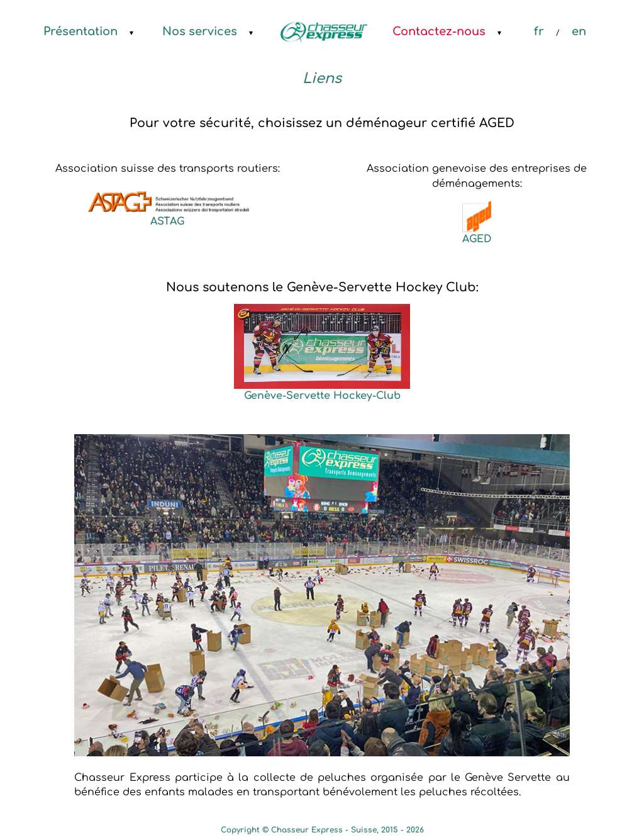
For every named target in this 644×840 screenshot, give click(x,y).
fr (539, 31)
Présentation (80, 31)
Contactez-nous (439, 31)
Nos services (200, 31)
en (579, 31)
